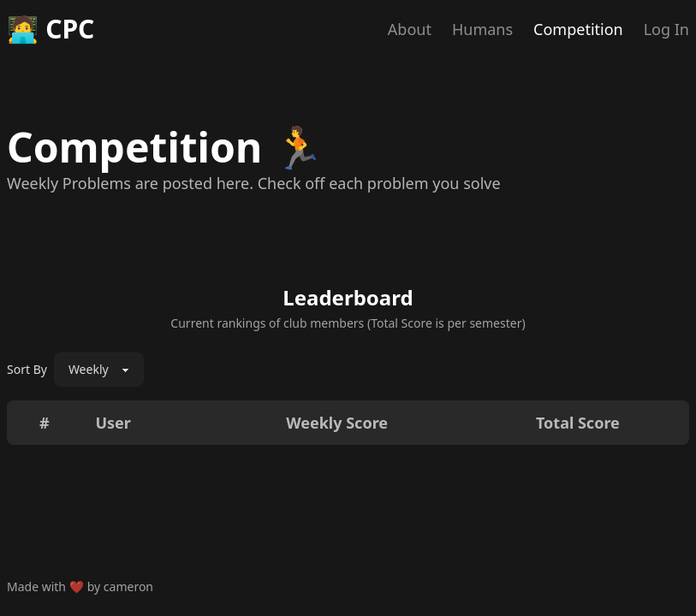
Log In (666, 29)
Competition (578, 29)
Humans (482, 29)
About (410, 29)
